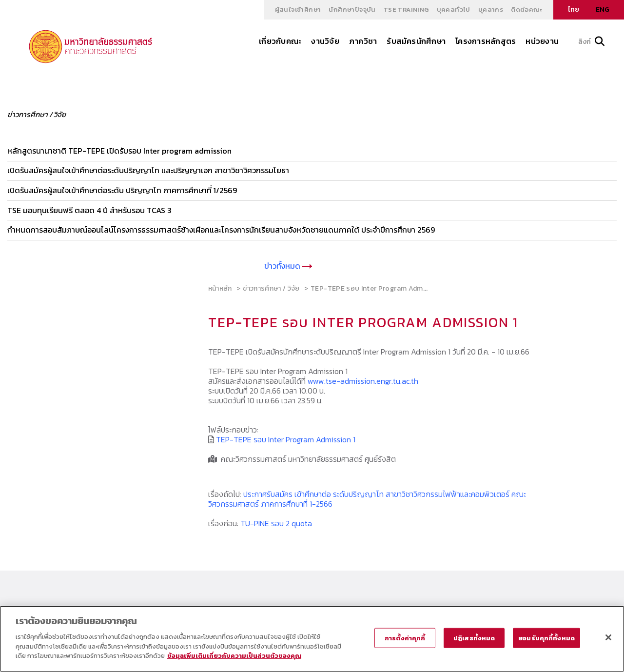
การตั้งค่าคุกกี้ (405, 638)
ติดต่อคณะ (526, 10)
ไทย (574, 10)
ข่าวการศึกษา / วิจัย (271, 287)
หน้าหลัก (220, 287)
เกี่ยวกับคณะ (280, 41)
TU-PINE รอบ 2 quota (276, 522)
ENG (603, 10)
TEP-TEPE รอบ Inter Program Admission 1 (286, 438)
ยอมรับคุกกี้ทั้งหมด (546, 638)
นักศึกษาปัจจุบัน (352, 10)
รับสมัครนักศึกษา (416, 41)
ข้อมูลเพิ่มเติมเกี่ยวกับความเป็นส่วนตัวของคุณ (234, 656)
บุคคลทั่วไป (454, 10)
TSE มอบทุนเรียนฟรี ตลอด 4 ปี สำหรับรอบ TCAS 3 (89, 209)
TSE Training (406, 10)
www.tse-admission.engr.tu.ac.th (363, 379)
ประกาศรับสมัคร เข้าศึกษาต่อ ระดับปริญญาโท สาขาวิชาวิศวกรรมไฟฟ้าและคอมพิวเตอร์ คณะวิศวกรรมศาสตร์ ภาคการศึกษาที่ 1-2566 (367, 497)
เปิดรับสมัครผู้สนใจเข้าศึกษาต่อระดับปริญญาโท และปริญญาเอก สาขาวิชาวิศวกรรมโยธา (148, 170)
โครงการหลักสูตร (486, 41)
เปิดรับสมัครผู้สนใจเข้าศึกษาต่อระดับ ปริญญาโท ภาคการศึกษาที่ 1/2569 (122, 190)
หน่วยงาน (542, 41)
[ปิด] (608, 637)
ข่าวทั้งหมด (288, 264)
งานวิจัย (325, 41)
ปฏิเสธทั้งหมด (474, 638)
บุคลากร (491, 10)
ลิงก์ (591, 42)
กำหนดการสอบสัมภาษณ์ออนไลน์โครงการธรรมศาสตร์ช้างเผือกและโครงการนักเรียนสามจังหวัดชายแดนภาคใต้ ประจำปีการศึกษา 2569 (221, 229)
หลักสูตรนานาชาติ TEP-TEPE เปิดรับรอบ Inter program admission (119, 151)
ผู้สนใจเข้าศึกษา (298, 10)
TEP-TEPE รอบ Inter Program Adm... (369, 287)
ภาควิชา (363, 41)
